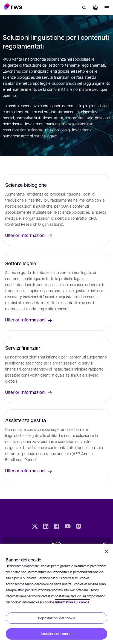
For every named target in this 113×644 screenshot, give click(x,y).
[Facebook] (57, 527)
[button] (13, 7)
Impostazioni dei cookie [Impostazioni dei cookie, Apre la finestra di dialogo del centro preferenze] (57, 618)
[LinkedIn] (46, 527)
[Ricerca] (84, 8)
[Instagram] (79, 527)
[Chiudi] (106, 551)
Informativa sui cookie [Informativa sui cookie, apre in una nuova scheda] (72, 602)
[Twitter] (35, 527)
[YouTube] (68, 527)
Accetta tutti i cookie (57, 634)
